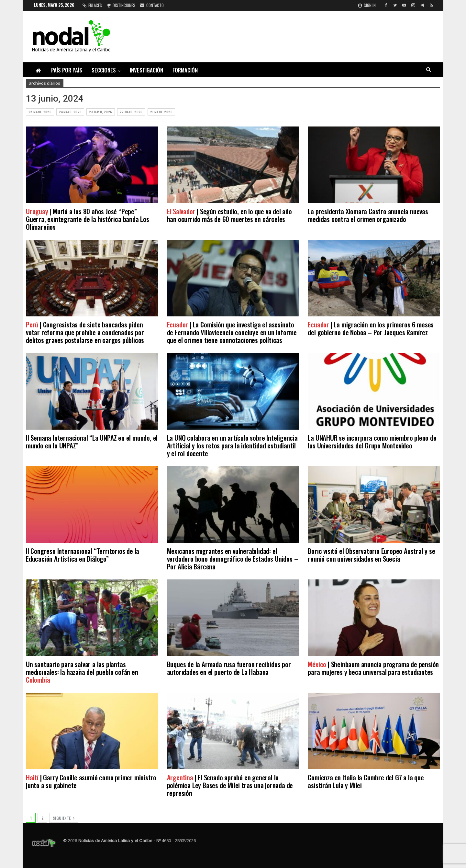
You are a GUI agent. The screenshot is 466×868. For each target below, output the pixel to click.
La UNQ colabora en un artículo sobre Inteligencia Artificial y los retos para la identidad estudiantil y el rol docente (232, 445)
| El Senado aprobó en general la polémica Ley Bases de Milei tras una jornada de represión (230, 785)
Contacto (152, 5)
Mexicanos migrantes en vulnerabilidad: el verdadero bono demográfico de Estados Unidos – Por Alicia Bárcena (233, 559)
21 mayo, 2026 (161, 112)
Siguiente (64, 818)
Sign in (367, 5)
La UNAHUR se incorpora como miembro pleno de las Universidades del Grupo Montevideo (372, 441)
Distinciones (121, 5)
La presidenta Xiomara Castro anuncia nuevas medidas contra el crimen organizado (368, 215)
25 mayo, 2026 (40, 112)
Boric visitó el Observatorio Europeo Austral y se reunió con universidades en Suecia (371, 555)
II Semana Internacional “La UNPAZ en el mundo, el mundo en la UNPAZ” (92, 441)
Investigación (146, 70)
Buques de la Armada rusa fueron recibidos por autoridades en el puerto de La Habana (229, 668)
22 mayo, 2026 (131, 112)
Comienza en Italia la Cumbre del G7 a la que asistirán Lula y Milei (366, 781)
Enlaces (92, 5)
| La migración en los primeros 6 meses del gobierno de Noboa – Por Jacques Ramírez (371, 328)
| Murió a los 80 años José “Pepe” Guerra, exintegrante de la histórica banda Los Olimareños (88, 219)
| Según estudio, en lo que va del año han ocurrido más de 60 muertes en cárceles (229, 215)
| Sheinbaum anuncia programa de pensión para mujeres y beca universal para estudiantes (373, 668)
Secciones (104, 70)
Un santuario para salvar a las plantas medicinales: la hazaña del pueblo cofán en (82, 672)
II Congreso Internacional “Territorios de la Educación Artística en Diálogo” (83, 555)
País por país (67, 70)
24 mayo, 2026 (70, 112)
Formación (185, 70)
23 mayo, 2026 (100, 112)
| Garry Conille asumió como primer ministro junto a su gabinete (91, 781)
